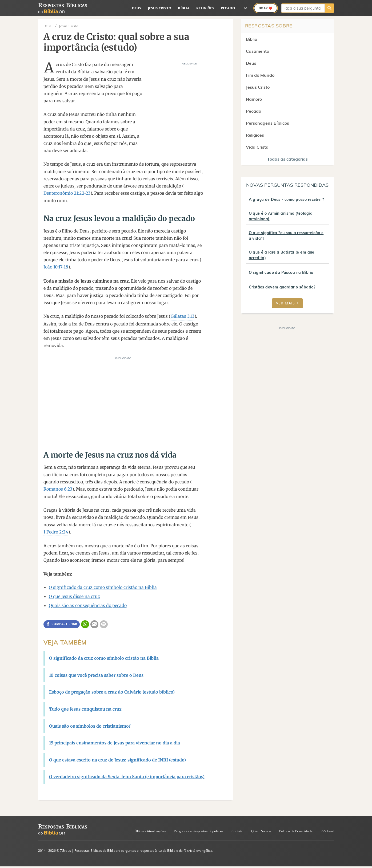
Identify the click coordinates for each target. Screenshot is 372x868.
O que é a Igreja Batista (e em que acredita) (282, 255)
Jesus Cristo (160, 8)
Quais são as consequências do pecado (88, 605)
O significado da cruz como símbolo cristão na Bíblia (103, 587)
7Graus (65, 851)
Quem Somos (261, 831)
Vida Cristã (257, 147)
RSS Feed (327, 831)
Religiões (205, 8)
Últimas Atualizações (150, 831)
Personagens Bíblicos (267, 123)
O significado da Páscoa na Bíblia (281, 272)
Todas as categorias (287, 159)
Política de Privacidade (296, 831)
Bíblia (184, 8)
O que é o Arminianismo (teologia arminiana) (281, 216)
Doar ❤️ (266, 8)
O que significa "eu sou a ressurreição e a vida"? (286, 236)
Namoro (254, 99)
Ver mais (287, 303)
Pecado (228, 8)
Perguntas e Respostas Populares (199, 831)
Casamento (257, 51)
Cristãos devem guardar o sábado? (282, 287)
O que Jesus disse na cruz (74, 596)
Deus (137, 8)
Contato (237, 831)
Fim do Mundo (260, 75)
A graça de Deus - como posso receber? (286, 199)
